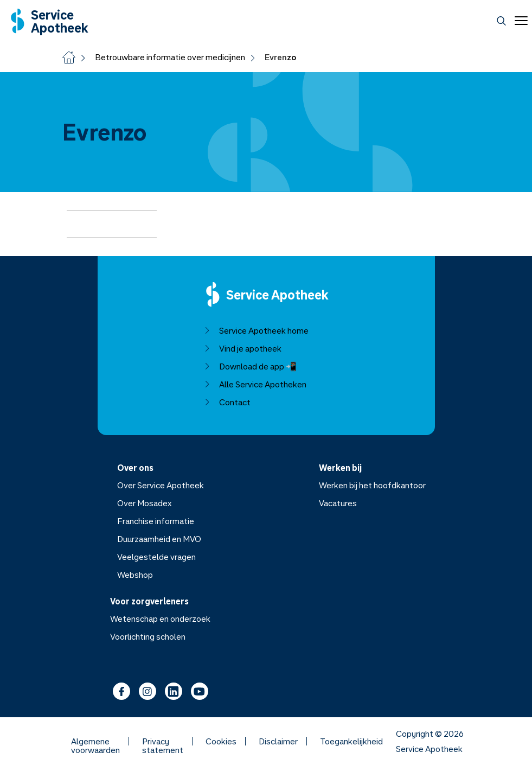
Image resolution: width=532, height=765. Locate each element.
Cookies (221, 741)
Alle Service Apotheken (255, 384)
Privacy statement (163, 741)
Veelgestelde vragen (156, 557)
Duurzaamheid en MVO (159, 539)
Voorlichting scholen (148, 636)
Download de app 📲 (250, 366)
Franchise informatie (155, 521)
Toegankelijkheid (351, 741)
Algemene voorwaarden (95, 741)
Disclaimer (278, 741)
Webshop (134, 575)
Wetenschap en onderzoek (160, 619)
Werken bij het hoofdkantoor (372, 485)
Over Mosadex (144, 503)
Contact (227, 402)
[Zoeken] (501, 21)
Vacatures (338, 503)
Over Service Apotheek (160, 485)
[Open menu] (519, 21)
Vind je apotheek (242, 348)
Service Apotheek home (256, 330)
